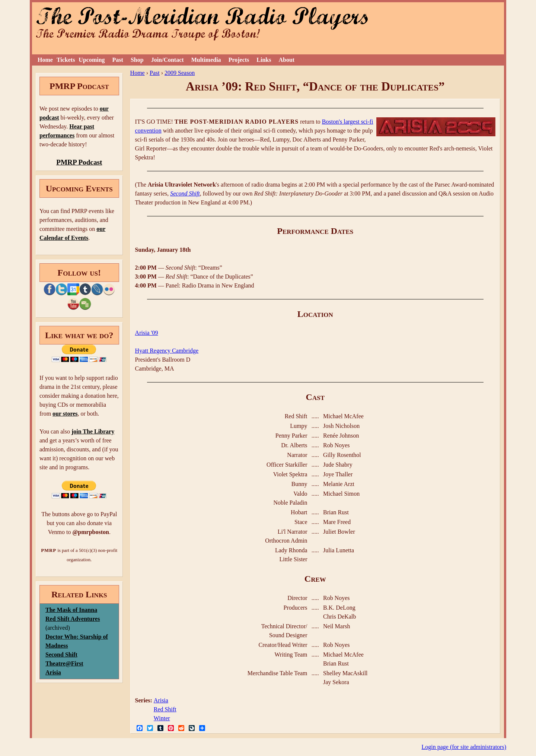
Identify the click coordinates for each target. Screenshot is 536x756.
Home (45, 60)
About (286, 60)
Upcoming (92, 60)
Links (264, 60)
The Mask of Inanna (71, 610)
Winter (162, 718)
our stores (65, 414)
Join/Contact (167, 60)
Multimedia (206, 60)
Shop (137, 60)
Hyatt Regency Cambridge (167, 351)
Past (118, 60)
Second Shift (185, 193)
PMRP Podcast (79, 162)
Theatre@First (64, 663)
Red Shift (165, 709)
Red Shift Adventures (73, 619)
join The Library (93, 431)
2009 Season (180, 73)
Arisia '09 (147, 333)
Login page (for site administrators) (464, 747)
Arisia (161, 700)
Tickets (66, 60)
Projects (239, 60)
